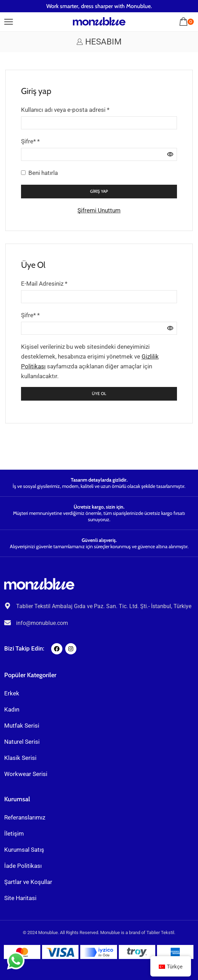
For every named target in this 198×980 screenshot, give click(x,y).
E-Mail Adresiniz (44, 283)
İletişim (14, 833)
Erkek (12, 693)
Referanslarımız (25, 817)
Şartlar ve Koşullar (28, 882)
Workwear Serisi (26, 774)
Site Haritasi (20, 898)
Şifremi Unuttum (99, 210)
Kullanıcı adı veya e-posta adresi (65, 109)
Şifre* (30, 141)
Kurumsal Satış (24, 850)
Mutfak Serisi (22, 726)
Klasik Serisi (20, 758)
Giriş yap (99, 191)
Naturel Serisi (22, 742)
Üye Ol (99, 394)
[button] (9, 21)
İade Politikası (23, 866)
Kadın (12, 709)
